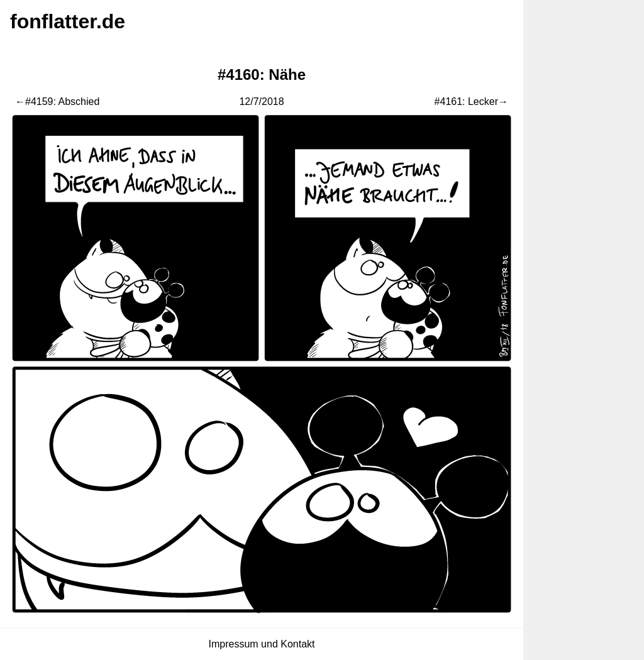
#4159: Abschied (62, 102)
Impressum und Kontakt (262, 644)
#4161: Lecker (466, 102)
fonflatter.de (68, 21)
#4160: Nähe (262, 74)
